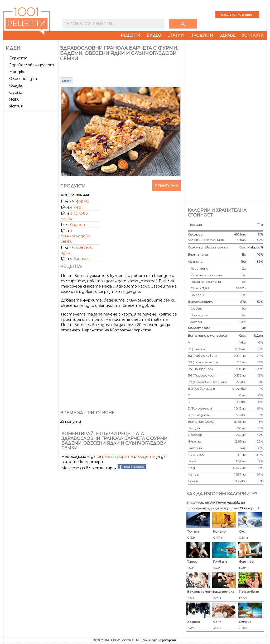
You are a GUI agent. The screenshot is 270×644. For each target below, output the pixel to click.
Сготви (67, 81)
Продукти (202, 35)
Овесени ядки (23, 79)
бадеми (78, 225)
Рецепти (131, 35)
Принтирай (167, 186)
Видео (154, 35)
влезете (146, 457)
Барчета (18, 58)
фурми (82, 201)
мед (77, 207)
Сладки (16, 86)
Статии (176, 35)
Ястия (16, 106)
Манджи (17, 72)
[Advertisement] (31, 192)
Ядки (14, 99)
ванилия (81, 259)
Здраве (227, 35)
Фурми (16, 92)
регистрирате (117, 457)
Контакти (253, 35)
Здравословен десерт (32, 65)
